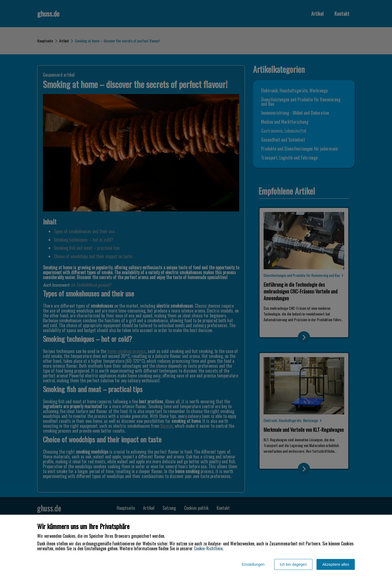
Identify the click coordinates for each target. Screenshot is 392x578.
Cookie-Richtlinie (208, 548)
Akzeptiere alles (336, 564)
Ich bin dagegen (293, 564)
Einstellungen (253, 564)
